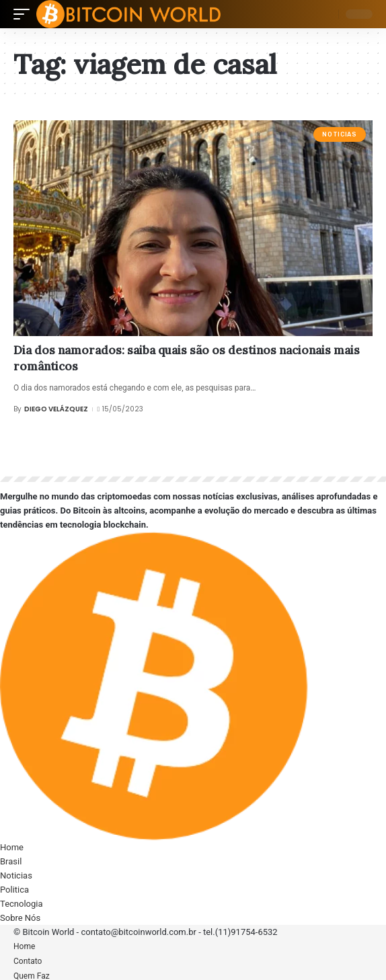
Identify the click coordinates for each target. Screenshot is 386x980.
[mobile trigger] (25, 14)
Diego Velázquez (56, 409)
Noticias (339, 134)
